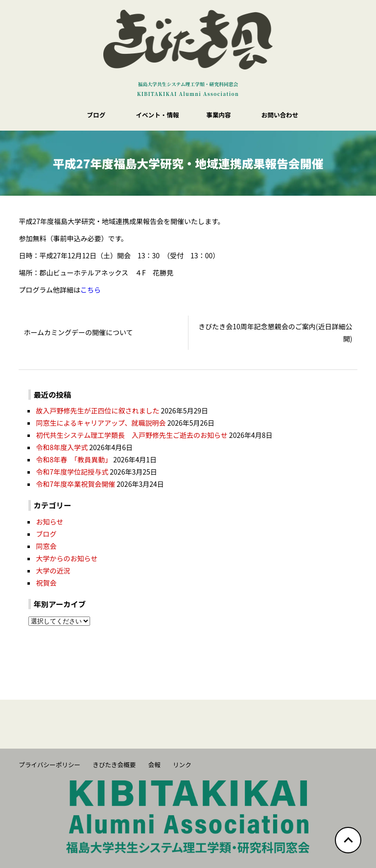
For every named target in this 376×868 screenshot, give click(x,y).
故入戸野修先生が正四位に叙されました (97, 411)
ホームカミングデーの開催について (78, 332)
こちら (91, 290)
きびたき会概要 (114, 765)
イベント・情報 (157, 115)
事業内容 (218, 115)
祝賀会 (46, 583)
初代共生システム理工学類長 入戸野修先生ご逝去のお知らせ (131, 435)
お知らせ (49, 522)
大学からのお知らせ (67, 558)
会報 (154, 765)
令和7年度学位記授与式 (72, 472)
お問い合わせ (280, 115)
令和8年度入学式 (62, 447)
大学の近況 (53, 571)
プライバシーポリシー (49, 765)
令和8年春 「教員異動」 (74, 459)
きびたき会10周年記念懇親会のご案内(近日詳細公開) (275, 332)
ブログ (96, 115)
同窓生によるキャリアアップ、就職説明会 (101, 423)
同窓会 (46, 546)
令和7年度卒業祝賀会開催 (75, 484)
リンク (182, 765)
